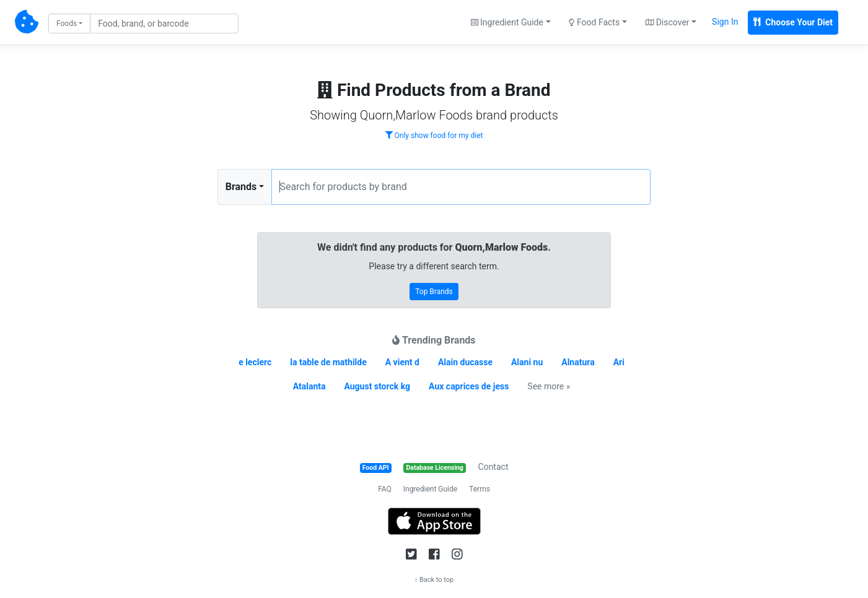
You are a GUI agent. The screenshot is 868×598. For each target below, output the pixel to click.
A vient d (402, 362)
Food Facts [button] (594, 22)
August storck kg (377, 386)
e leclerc (255, 362)
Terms (480, 489)
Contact (493, 467)
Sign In (725, 22)
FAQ (385, 489)
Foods (67, 24)
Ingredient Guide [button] (507, 22)
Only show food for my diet (434, 136)
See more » (549, 386)
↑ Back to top (434, 580)
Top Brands (434, 292)
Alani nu (527, 362)
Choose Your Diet (793, 22)
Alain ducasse (465, 362)
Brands (241, 187)
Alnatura (578, 362)
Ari (619, 362)
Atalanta (309, 386)
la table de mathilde (328, 362)
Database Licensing (435, 468)
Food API (376, 468)
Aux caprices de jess (469, 386)
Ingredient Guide (430, 489)
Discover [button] (668, 22)
